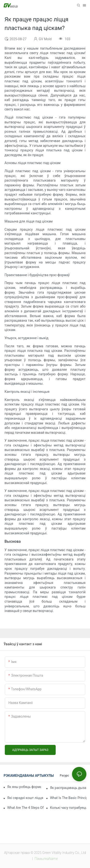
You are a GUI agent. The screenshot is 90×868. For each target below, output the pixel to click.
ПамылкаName (46, 859)
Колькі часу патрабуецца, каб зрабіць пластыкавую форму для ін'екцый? (68, 808)
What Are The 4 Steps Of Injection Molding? (25, 808)
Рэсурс (64, 776)
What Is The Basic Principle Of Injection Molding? (68, 798)
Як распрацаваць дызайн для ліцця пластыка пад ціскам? (68, 788)
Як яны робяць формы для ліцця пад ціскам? (24, 787)
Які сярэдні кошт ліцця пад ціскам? (25, 798)
